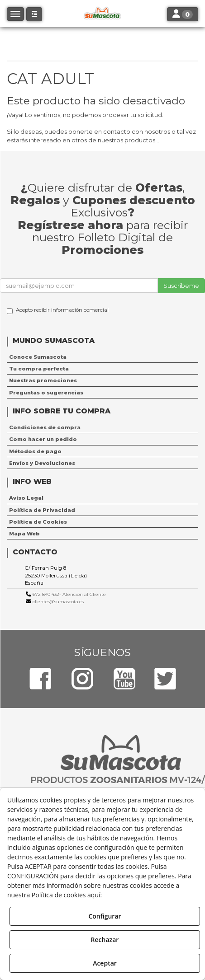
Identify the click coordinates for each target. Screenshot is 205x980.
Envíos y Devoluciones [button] (42, 463)
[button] (34, 14)
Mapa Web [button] (24, 534)
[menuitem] (102, 357)
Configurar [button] (105, 916)
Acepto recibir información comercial (58, 310)
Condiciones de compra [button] (45, 427)
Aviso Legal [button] (26, 498)
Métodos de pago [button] (35, 451)
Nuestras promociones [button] (43, 380)
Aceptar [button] (105, 963)
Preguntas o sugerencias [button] (46, 393)
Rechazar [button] (105, 940)
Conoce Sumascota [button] (38, 357)
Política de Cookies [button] (38, 522)
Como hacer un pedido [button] (43, 439)
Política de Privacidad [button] (42, 510)
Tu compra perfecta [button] (39, 369)
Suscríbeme (181, 286)
